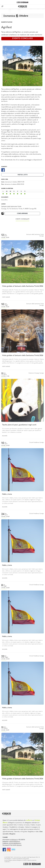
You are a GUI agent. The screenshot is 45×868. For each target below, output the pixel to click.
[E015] (13, 850)
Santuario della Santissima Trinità (11, 207)
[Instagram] (9, 850)
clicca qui (19, 845)
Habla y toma (7, 494)
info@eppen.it (14, 840)
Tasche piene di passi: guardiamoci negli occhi (19, 425)
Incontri (5, 436)
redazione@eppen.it (14, 841)
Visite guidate (6, 297)
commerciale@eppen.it (15, 843)
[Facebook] (3, 170)
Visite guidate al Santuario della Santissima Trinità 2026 (23, 286)
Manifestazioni (7, 22)
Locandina (4, 200)
